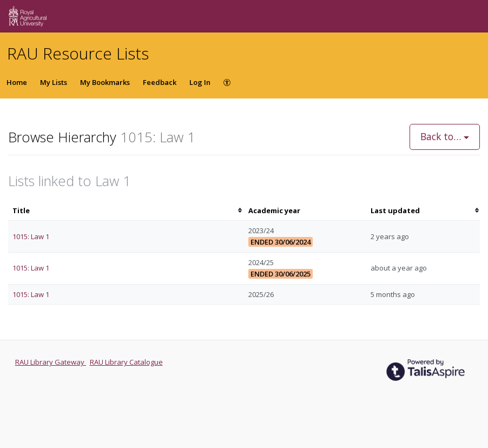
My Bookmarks (105, 82)
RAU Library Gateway (51, 362)
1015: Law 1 (31, 236)
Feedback (160, 82)
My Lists (54, 82)
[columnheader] (126, 211)
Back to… (445, 136)
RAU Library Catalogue (126, 362)
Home (17, 82)
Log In (200, 82)
